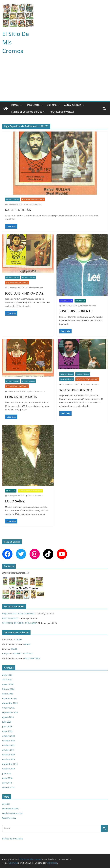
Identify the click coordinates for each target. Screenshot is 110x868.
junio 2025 (7, 726)
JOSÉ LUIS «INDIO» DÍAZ (24, 293)
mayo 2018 (7, 778)
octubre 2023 (9, 741)
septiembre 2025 (10, 712)
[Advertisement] (55, 80)
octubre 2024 (9, 736)
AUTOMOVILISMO (73, 105)
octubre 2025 (9, 708)
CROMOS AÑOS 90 (28, 277)
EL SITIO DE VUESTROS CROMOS (27, 112)
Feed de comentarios (12, 813)
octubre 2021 (9, 750)
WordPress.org (9, 818)
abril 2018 (7, 783)
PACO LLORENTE (10, 618)
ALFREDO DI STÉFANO (23, 654)
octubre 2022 (9, 745)
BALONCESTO (33, 105)
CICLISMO (52, 105)
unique (6, 654)
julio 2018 (7, 773)
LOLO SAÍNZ (15, 501)
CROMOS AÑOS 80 (12, 199)
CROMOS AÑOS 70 (67, 374)
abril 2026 (7, 680)
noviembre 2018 (10, 764)
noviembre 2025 (10, 703)
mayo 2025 (7, 731)
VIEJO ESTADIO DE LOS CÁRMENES (18, 614)
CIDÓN (19, 640)
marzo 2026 (8, 684)
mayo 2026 (7, 675)
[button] (20, 105)
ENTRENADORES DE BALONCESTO (30, 491)
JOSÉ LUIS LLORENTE (76, 311)
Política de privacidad (62, 112)
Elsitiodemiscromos (34, 204)
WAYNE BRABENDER (76, 390)
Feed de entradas (11, 809)
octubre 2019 (9, 759)
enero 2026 (8, 694)
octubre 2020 (9, 755)
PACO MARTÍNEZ (32, 658)
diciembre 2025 (10, 698)
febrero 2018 (8, 787)
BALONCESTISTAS (66, 301)
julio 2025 (7, 722)
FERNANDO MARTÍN (21, 397)
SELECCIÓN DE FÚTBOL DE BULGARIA (20, 623)
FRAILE (27, 644)
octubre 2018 (9, 769)
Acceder (6, 804)
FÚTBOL (15, 105)
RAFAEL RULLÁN (18, 210)
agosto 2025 (8, 717)
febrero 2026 (8, 689)
